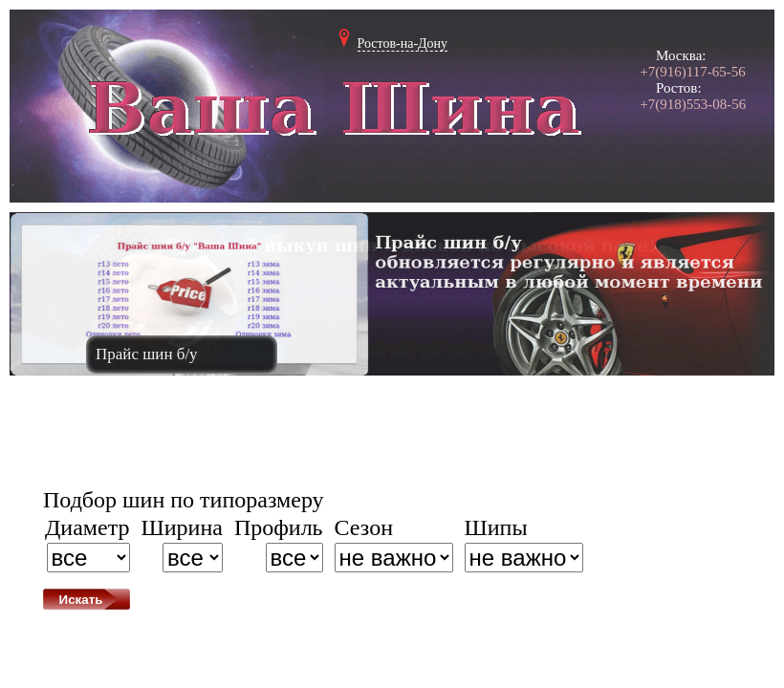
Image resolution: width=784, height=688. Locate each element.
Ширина (182, 527)
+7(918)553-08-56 (693, 104)
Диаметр (87, 527)
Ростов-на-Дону (403, 43)
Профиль (279, 527)
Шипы (496, 527)
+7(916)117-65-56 (692, 72)
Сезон (364, 527)
